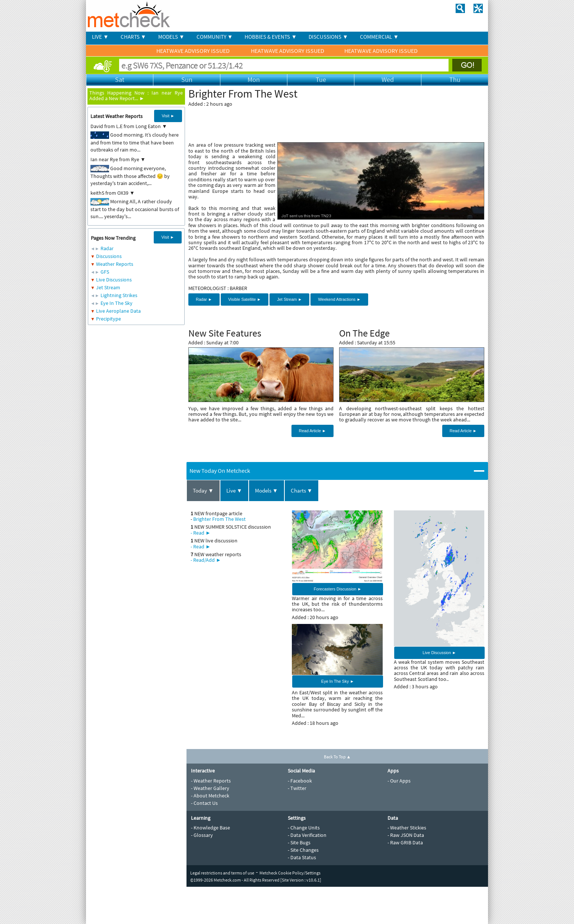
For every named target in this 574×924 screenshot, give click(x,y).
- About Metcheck (210, 796)
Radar (107, 248)
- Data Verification (307, 835)
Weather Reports (115, 264)
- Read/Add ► (206, 560)
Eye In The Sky (117, 303)
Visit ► (168, 116)
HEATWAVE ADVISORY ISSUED (194, 51)
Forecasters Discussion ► (338, 589)
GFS (105, 272)
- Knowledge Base (211, 828)
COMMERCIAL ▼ (379, 37)
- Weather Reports (211, 781)
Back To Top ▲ (337, 757)
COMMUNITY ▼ (215, 37)
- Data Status (302, 857)
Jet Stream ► (289, 299)
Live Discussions (114, 280)
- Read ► (201, 533)
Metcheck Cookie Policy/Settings (290, 873)
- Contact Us (204, 803)
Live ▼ (234, 490)
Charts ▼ (302, 490)
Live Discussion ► (439, 653)
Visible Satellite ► (245, 299)
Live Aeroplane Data (118, 311)
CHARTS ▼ (133, 37)
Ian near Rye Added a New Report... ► (136, 95)
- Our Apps (399, 781)
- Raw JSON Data (406, 835)
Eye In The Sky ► (338, 681)
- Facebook (300, 781)
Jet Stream (108, 287)
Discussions (109, 256)
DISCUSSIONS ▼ (328, 37)
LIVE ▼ (100, 37)
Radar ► (204, 299)
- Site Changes (303, 850)
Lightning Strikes (119, 295)
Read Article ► (312, 431)
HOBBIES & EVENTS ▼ (271, 37)
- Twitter (297, 788)
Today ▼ (203, 490)
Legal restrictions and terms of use (222, 873)
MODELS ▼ (171, 37)
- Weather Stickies (407, 828)
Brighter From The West (219, 519)
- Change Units (304, 828)
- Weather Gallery (210, 788)
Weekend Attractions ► (339, 299)
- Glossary (202, 835)
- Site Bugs (299, 842)
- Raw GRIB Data (405, 842)
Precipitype (109, 319)
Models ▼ (267, 490)
